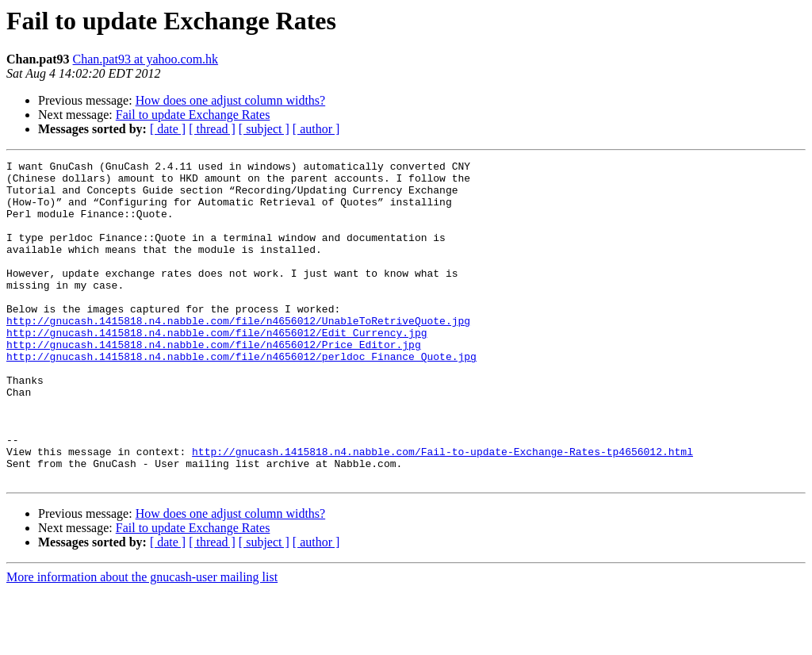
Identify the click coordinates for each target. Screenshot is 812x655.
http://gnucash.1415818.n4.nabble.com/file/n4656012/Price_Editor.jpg (214, 382)
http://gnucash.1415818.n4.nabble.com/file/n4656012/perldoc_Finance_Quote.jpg (241, 396)
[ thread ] (212, 129)
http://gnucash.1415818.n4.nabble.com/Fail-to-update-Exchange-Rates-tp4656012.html (442, 511)
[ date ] (168, 129)
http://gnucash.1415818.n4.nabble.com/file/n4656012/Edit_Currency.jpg (216, 368)
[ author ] (316, 129)
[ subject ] (264, 129)
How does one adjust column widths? (231, 100)
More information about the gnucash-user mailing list (142, 641)
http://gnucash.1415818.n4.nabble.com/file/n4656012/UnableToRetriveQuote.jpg (238, 354)
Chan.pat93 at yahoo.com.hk (146, 59)
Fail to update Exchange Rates (193, 115)
